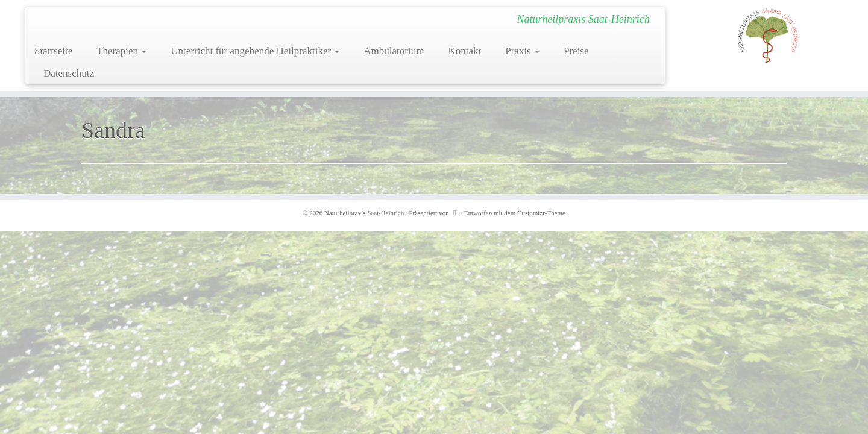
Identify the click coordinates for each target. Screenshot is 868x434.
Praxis (522, 51)
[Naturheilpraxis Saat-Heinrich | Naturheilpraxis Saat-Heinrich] (768, 35)
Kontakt (464, 51)
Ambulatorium (394, 51)
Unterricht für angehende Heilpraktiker (255, 51)
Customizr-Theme (541, 213)
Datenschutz (69, 73)
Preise (576, 51)
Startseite (53, 51)
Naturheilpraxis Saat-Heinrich (364, 213)
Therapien (121, 51)
